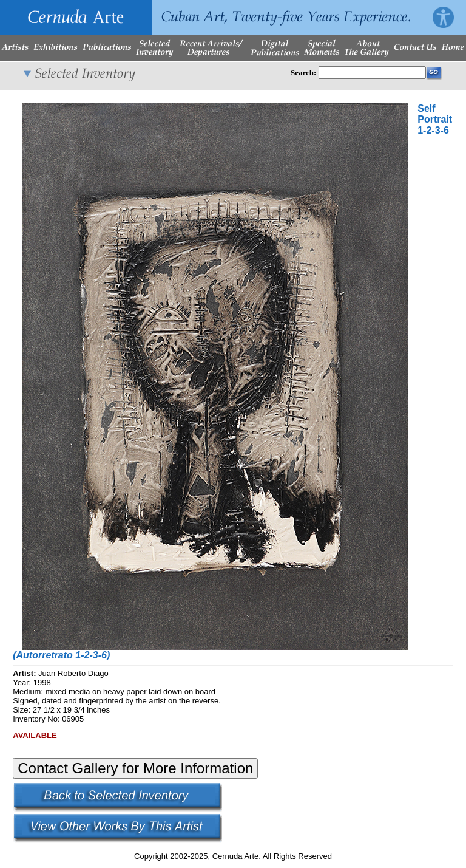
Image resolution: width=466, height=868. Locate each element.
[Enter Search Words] (372, 73)
